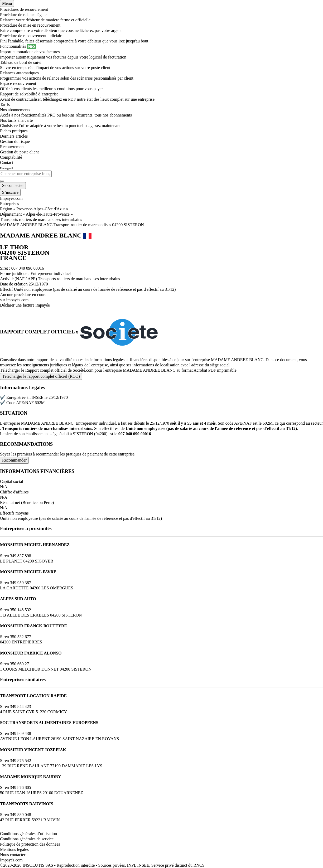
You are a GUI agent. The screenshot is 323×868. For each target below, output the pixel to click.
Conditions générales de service (27, 839)
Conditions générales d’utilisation (28, 834)
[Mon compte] (13, 186)
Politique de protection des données (30, 844)
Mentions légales (14, 849)
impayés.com (18, 300)
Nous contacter (13, 855)
